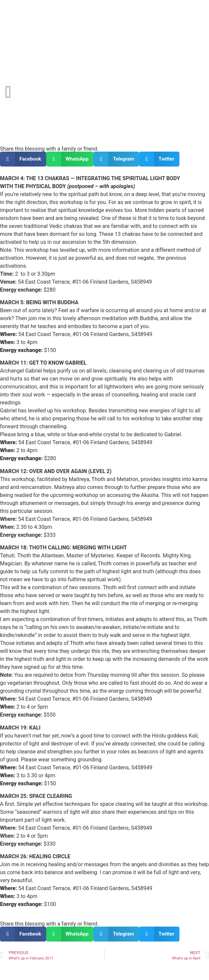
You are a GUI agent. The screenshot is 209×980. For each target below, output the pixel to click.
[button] (23, 159)
